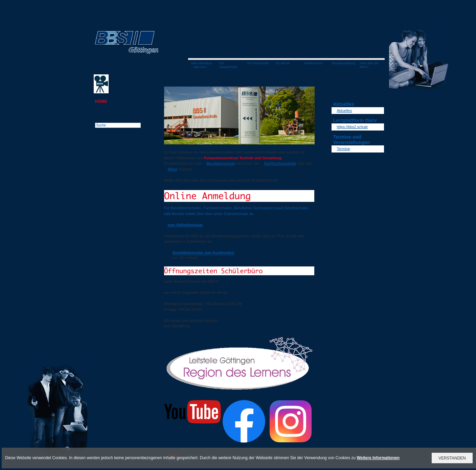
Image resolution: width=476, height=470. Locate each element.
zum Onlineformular (185, 225)
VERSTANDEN (452, 458)
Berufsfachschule (221, 163)
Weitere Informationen (378, 458)
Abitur (173, 169)
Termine (344, 149)
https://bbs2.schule (353, 127)
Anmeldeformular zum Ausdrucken (203, 253)
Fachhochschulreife (280, 163)
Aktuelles (345, 111)
